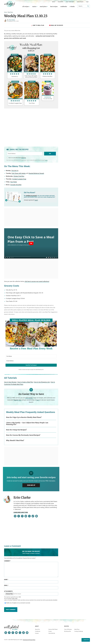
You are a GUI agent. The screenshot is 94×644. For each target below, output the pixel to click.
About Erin (37, 629)
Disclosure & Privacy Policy (29, 640)
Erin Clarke (12, 20)
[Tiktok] (33, 516)
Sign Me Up (31, 485)
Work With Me (52, 633)
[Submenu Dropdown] (37, 7)
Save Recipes (80, 2)
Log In (46, 160)
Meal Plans (43, 7)
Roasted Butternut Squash (36, 173)
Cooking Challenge (79, 631)
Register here (18, 400)
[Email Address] (31, 361)
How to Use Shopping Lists (42, 382)
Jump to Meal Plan (37, 25)
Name (6, 580)
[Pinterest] (22, 516)
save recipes (29, 398)
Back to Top (86, 640)
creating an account (31, 196)
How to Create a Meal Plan (25, 382)
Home (6, 12)
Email (6, 585)
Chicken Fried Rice (19, 176)
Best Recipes (54, 7)
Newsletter (61, 2)
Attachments (8, 591)
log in (38, 400)
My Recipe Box (68, 631)
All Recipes (26, 7)
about (54, 2)
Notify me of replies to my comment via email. (17, 603)
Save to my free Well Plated (17, 158)
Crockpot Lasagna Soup (19, 179)
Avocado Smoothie (16, 185)
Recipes (67, 626)
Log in (36, 200)
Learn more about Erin (21, 512)
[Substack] (36, 516)
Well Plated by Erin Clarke (10, 4)
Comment (7, 561)
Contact (37, 633)
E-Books (72, 7)
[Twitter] (29, 516)
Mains (34, 7)
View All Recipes (68, 629)
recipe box (24, 158)
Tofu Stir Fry (15, 171)
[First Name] (31, 356)
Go (50, 153)
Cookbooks (64, 7)
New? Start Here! (70, 2)
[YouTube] (26, 516)
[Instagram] (15, 516)
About (37, 626)
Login (87, 2)
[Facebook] (19, 516)
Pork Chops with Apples (19, 173)
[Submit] (88, 6)
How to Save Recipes (10, 382)
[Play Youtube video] (31, 243)
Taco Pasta (14, 182)
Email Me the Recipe (56, 25)
